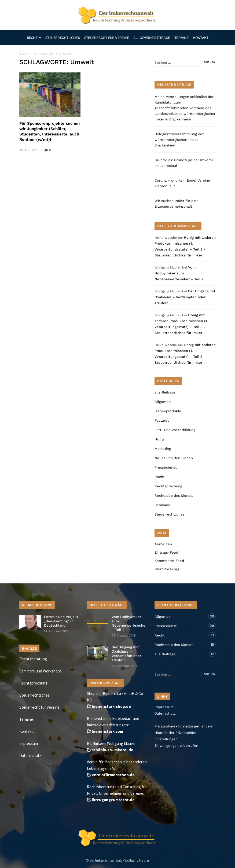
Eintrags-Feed (166, 552)
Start (23, 54)
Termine (181, 38)
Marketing (163, 449)
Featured (162, 420)
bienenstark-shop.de (111, 706)
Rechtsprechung (168, 486)
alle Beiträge (165, 392)
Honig (159, 439)
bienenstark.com (107, 731)
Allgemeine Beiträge (152, 38)
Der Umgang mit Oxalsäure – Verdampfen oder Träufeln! (185, 297)
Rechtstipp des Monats (174, 496)
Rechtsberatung (33, 659)
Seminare (162, 505)
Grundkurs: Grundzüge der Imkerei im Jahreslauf (184, 163)
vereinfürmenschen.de (113, 775)
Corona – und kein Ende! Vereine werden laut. (182, 183)
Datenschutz (30, 755)
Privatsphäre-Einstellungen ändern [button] (184, 726)
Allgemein (163, 402)
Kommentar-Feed (169, 561)
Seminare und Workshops (41, 671)
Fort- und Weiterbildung (175, 430)
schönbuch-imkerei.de (113, 750)
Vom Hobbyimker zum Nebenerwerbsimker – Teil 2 (179, 273)
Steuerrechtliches (63, 38)
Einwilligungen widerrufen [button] (176, 746)
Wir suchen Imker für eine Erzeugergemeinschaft (177, 204)
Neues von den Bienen (174, 458)
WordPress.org (167, 569)
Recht (34, 38)
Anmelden (163, 544)
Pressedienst (166, 467)
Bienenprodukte (168, 411)
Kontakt (201, 38)
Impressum (29, 743)
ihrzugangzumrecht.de (113, 800)
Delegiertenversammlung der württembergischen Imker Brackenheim (179, 140)
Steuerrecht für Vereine (107, 38)
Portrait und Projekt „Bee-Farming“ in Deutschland (61, 621)
